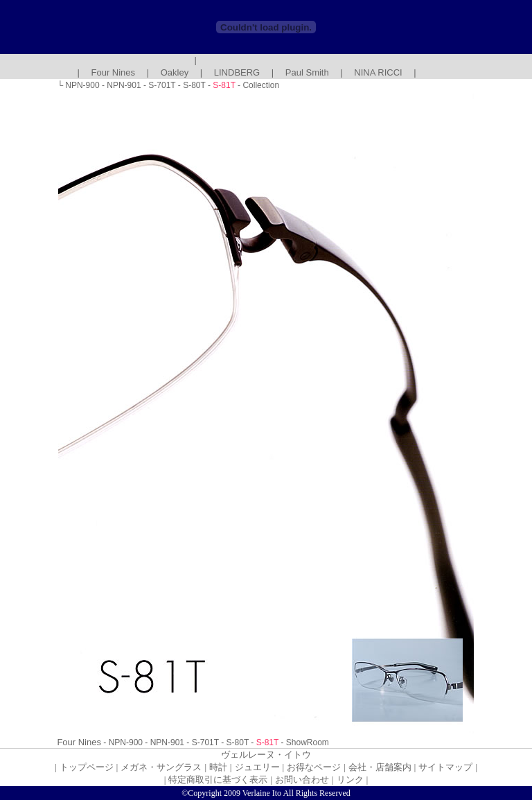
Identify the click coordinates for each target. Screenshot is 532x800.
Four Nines (114, 72)
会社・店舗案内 (380, 767)
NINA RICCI (378, 72)
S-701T (162, 85)
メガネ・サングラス (161, 767)
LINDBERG (237, 72)
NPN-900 (82, 85)
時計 (218, 767)
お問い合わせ (302, 780)
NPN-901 (124, 85)
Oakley (175, 72)
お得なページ (314, 767)
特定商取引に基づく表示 (218, 780)
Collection (261, 85)
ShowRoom (308, 742)
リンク (350, 780)
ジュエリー (257, 767)
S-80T (194, 85)
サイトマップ (445, 767)
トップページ (87, 767)
